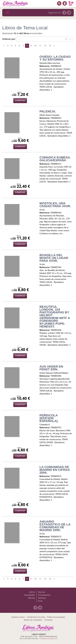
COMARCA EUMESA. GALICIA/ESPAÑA (55, 159)
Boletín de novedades (33, 620)
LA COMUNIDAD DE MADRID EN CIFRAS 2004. (55, 470)
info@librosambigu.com (49, 638)
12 (45, 46)
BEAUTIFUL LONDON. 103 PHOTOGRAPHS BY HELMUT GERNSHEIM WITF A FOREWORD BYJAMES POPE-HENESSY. (55, 317)
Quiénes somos (18, 617)
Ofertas (31, 598)
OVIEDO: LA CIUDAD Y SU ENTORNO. (55, 58)
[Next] (54, 46)
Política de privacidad (56, 617)
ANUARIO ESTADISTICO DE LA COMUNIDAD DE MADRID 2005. (55, 526)
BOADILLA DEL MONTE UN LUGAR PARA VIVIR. (54, 258)
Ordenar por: (9, 39)
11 (40, 46)
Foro (40, 601)
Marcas (42, 592)
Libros (32, 592)
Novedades (30, 595)
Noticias (42, 598)
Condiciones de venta (36, 617)
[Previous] (4, 46)
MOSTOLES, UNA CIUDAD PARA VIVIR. (55, 205)
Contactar (48, 620)
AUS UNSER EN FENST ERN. (51, 368)
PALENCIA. (48, 111)
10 (35, 46)
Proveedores (44, 595)
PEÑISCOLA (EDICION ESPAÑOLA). (49, 418)
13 (50, 46)
